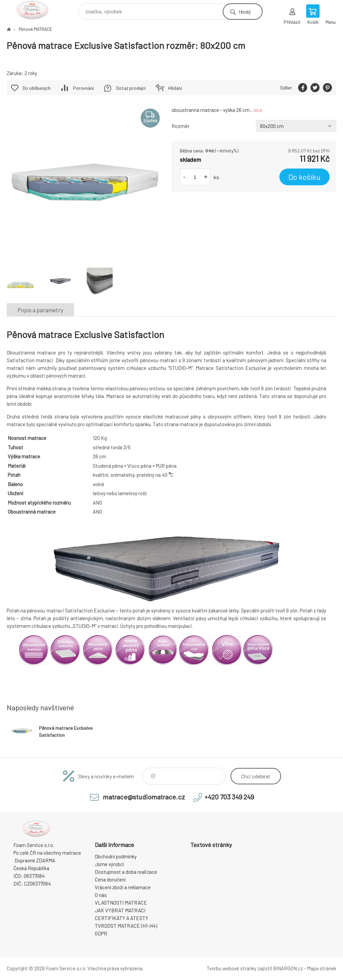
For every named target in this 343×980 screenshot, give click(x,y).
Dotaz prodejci (131, 88)
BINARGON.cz (288, 968)
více (258, 110)
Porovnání (83, 88)
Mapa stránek (322, 968)
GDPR (101, 933)
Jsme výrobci (110, 864)
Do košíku (304, 177)
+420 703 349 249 (229, 797)
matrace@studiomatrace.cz (144, 797)
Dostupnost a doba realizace (126, 872)
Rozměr (181, 126)
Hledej (245, 12)
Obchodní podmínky (116, 856)
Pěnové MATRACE (36, 29)
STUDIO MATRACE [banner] (36, 10)
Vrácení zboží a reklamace (123, 887)
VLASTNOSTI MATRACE (121, 903)
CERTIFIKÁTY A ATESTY (122, 918)
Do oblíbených (37, 88)
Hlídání (175, 88)
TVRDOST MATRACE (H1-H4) (126, 926)
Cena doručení (110, 879)
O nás (101, 895)
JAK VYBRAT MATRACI (120, 910)
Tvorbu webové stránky (232, 968)
